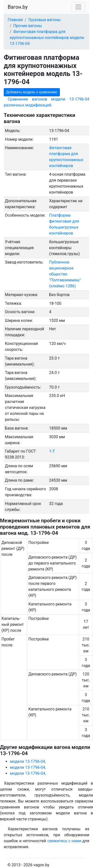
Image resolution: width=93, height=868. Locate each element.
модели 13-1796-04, (28, 761)
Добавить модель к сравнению (32, 92)
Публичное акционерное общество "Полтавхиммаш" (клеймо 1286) (65, 274)
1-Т (52, 451)
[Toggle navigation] (78, 7)
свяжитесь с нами (64, 841)
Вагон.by (18, 7)
